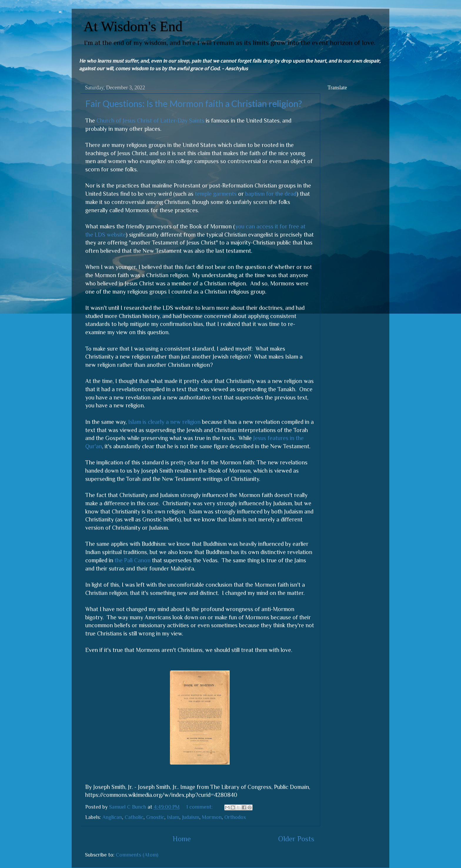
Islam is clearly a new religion (164, 422)
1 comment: (200, 807)
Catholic (134, 817)
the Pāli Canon (133, 560)
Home (182, 839)
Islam (173, 817)
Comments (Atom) (137, 855)
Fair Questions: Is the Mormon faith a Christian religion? (194, 103)
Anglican (112, 817)
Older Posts (296, 839)
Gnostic (155, 817)
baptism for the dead (271, 194)
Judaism (191, 817)
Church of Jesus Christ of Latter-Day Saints (150, 121)
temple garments (216, 194)
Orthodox (235, 817)
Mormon (212, 817)
